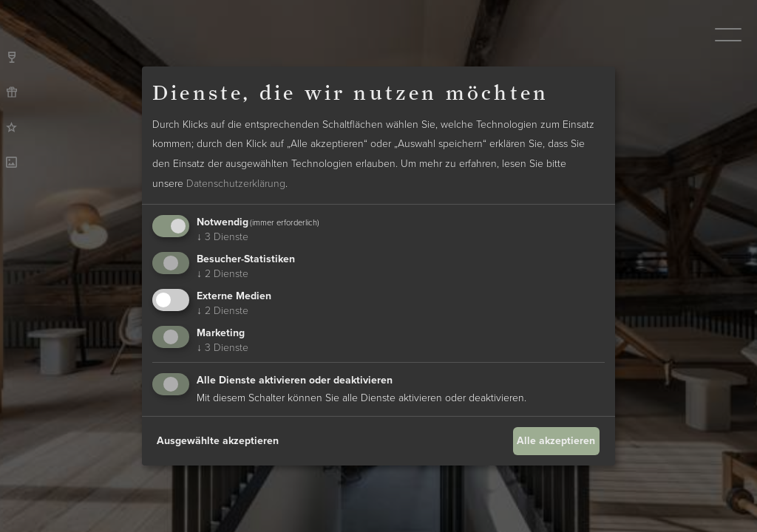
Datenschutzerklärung (236, 184)
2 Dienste (223, 274)
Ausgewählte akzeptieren (218, 441)
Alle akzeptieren (556, 441)
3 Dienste (223, 237)
